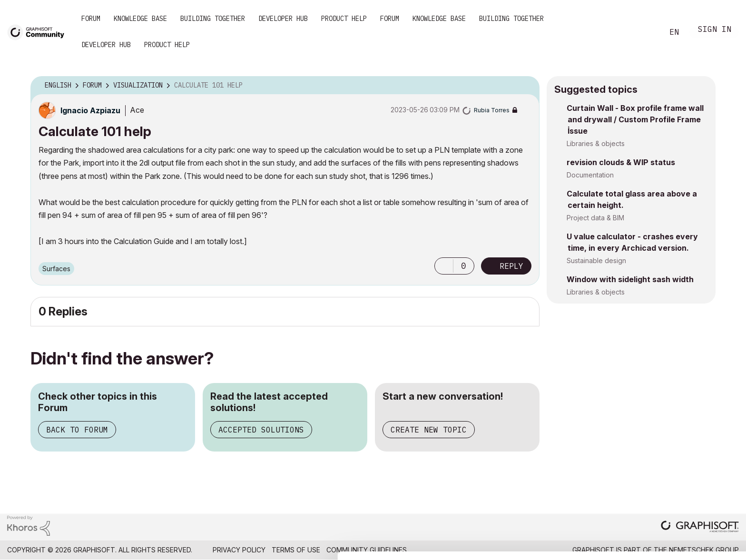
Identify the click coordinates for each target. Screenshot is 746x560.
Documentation (590, 175)
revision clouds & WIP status (621, 162)
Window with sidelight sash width (630, 279)
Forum (91, 19)
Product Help (344, 19)
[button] (444, 266)
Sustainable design (596, 260)
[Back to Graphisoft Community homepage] (39, 32)
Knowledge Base (140, 19)
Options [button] (526, 86)
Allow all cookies (691, 485)
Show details (377, 548)
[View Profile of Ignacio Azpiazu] (90, 110)
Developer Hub (283, 19)
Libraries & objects (596, 143)
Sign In (715, 30)
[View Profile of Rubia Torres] (492, 110)
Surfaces (56, 269)
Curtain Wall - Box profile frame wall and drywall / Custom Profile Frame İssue (635, 119)
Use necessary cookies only (691, 537)
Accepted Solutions (261, 430)
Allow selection (691, 508)
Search (646, 32)
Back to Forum (77, 430)
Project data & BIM (595, 218)
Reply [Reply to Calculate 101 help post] (511, 266)
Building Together (213, 19)
